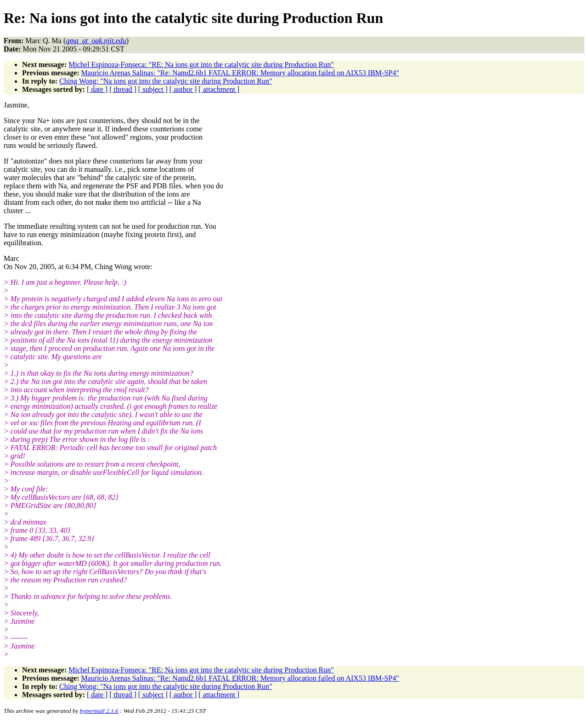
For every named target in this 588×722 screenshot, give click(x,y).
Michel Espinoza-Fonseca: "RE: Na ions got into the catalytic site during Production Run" (201, 65)
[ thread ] (123, 89)
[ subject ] (153, 89)
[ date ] (97, 89)
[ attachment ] (219, 89)
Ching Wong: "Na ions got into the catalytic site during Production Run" (166, 81)
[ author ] (183, 89)
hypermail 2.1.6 (99, 711)
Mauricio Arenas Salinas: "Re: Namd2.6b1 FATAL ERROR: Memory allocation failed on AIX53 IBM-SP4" (240, 73)
